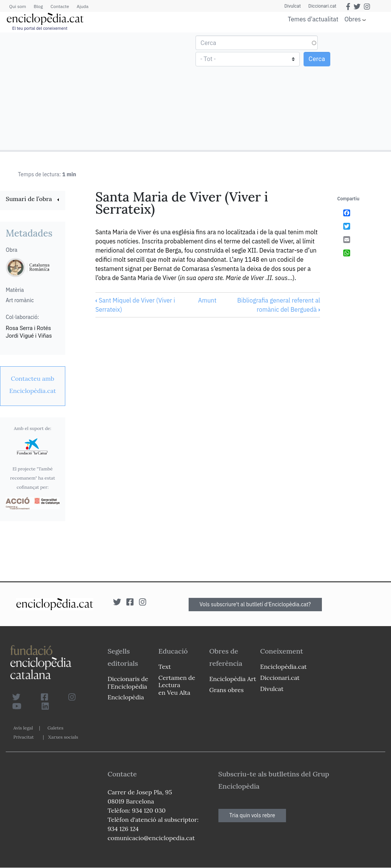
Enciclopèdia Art (233, 679)
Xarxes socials (63, 737)
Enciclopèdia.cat (283, 667)
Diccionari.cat (322, 6)
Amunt (207, 300)
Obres (353, 19)
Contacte (60, 6)
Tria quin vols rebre (252, 815)
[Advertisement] (99, 91)
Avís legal (23, 728)
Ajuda (83, 6)
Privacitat (23, 737)
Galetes (55, 728)
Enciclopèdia (126, 697)
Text (165, 667)
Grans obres (226, 690)
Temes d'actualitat (313, 19)
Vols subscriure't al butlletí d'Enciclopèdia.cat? (255, 604)
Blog (38, 6)
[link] (33, 200)
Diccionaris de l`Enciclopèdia (128, 682)
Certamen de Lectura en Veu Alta (177, 685)
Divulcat (293, 6)
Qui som (18, 6)
